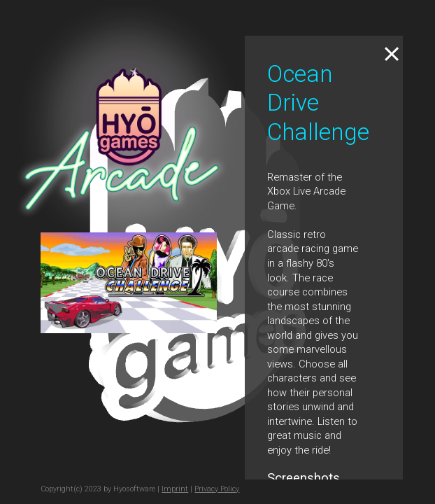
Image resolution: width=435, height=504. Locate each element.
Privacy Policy (217, 489)
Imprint (175, 489)
